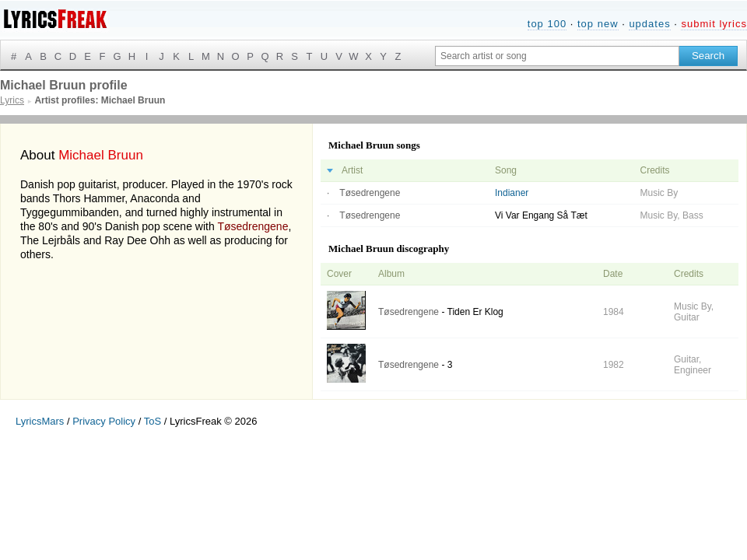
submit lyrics (714, 24)
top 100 (547, 24)
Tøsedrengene (253, 226)
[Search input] (557, 56)
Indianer (512, 193)
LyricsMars (40, 421)
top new (598, 24)
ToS (153, 421)
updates (649, 24)
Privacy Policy (104, 421)
